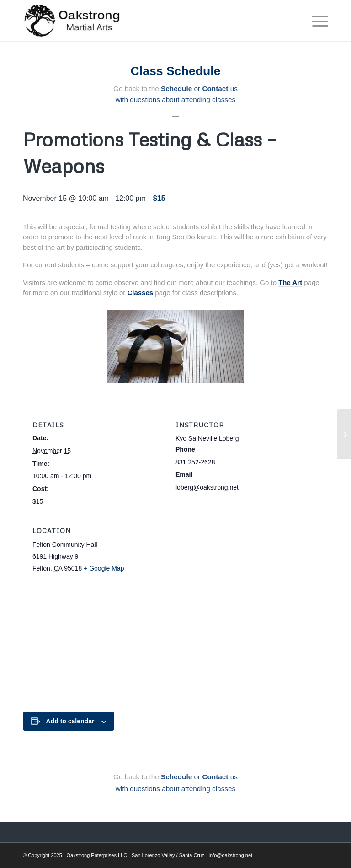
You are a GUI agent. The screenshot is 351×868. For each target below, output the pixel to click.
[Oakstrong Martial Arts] (73, 21)
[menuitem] (316, 21)
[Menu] (316, 21)
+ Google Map (104, 568)
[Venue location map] (175, 636)
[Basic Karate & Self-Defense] (344, 434)
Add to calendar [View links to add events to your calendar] (70, 721)
